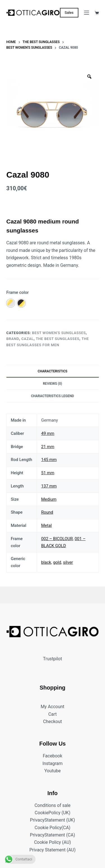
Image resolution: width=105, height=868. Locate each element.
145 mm (49, 460)
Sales (69, 13)
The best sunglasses (58, 339)
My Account (53, 707)
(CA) (66, 828)
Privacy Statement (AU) (53, 850)
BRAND (13, 339)
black (46, 562)
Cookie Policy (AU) (53, 843)
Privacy (37, 820)
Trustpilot (53, 659)
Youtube (53, 771)
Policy (54, 813)
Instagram (52, 763)
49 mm (48, 433)
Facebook (53, 756)
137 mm (49, 486)
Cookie (42, 813)
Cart (52, 714)
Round (47, 512)
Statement (55, 820)
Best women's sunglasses (59, 333)
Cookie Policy (48, 828)
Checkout (53, 722)
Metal (46, 525)
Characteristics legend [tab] (53, 396)
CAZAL (27, 339)
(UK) (65, 813)
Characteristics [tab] (52, 371)
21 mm (48, 447)
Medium (49, 499)
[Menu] (87, 13)
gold (57, 562)
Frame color (18, 292)
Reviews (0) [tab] (52, 384)
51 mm (48, 473)
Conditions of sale (53, 805)
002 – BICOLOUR (57, 539)
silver (68, 562)
